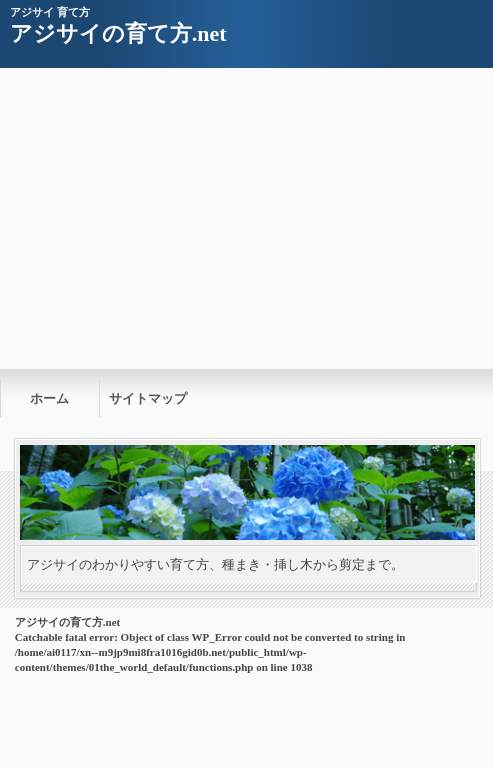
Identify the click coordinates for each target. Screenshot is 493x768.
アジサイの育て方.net (118, 33)
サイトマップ (148, 398)
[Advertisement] (246, 218)
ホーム (49, 398)
